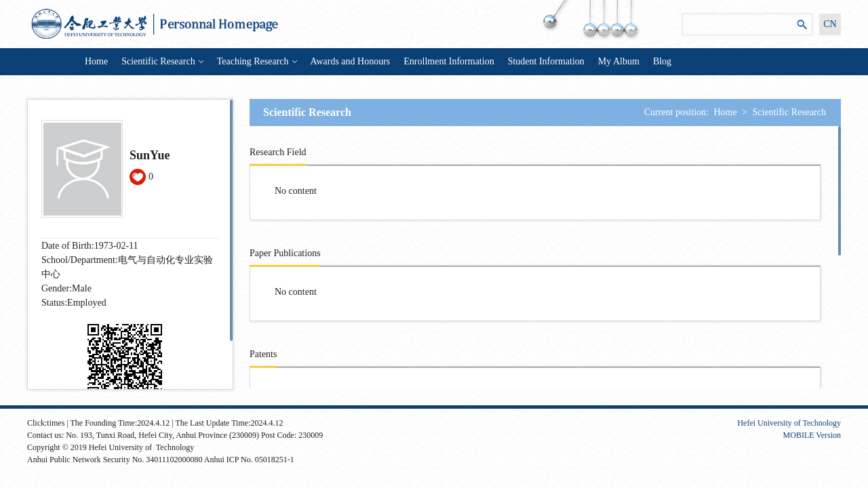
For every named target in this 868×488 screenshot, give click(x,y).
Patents (263, 354)
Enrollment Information (449, 61)
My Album (619, 61)
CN (830, 24)
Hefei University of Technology (789, 423)
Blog (662, 61)
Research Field (278, 152)
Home (96, 61)
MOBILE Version (812, 435)
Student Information (546, 61)
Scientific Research (162, 61)
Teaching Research (257, 61)
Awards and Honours (351, 61)
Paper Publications (285, 253)
